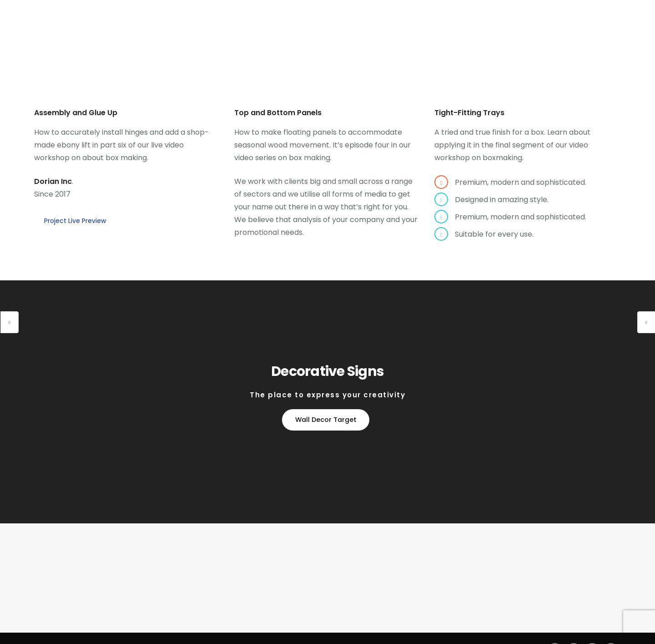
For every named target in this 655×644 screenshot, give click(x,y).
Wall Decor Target (326, 394)
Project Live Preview (65, 191)
